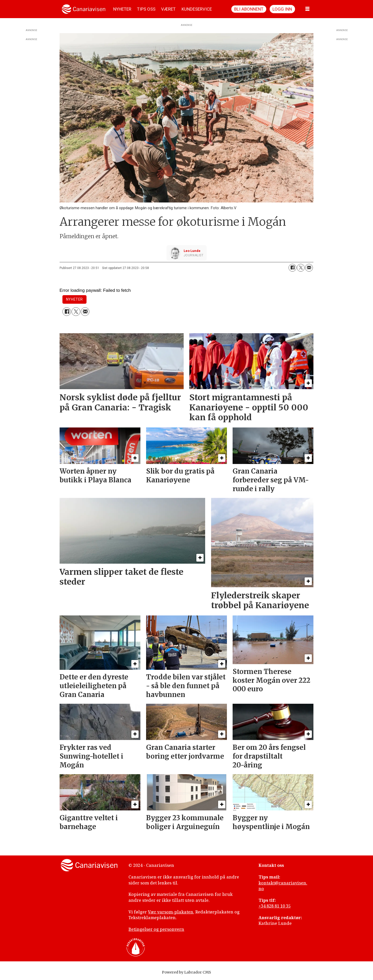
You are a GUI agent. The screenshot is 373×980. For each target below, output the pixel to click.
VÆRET (168, 9)
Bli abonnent (249, 9)
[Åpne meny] (307, 9)
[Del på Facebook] (292, 268)
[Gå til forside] (84, 9)
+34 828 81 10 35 (275, 906)
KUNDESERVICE (197, 9)
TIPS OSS (146, 9)
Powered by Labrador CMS (187, 972)
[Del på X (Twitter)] (301, 268)
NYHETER (122, 9)
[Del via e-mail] (309, 268)
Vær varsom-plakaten (171, 912)
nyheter (74, 299)
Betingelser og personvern (156, 929)
